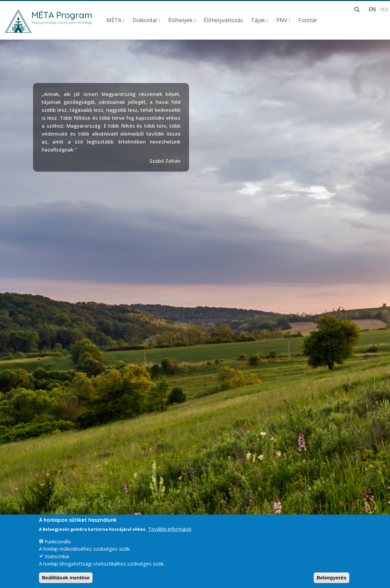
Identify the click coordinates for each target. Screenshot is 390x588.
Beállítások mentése (66, 578)
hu (384, 9)
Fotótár (308, 20)
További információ (170, 529)
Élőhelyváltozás (223, 20)
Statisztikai (57, 556)
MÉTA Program (62, 15)
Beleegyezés (331, 578)
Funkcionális (58, 541)
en (372, 9)
